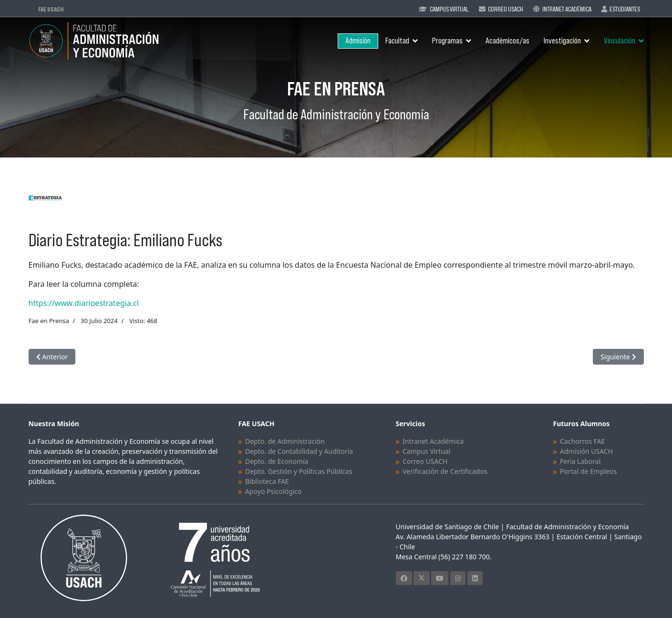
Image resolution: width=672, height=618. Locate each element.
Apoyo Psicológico (273, 491)
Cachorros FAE (582, 441)
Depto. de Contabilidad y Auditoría (299, 451)
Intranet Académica (567, 9)
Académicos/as (507, 41)
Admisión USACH (586, 451)
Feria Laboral (580, 461)
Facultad (397, 41)
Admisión (358, 41)
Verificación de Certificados (445, 471)
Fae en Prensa (49, 321)
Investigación (562, 41)
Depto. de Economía (277, 461)
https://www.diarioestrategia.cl (84, 303)
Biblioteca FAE (267, 481)
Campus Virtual (449, 9)
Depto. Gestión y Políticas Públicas (299, 471)
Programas (447, 41)
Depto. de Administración (285, 441)
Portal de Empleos (588, 471)
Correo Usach (506, 9)
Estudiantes (625, 9)
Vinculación (620, 41)
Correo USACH (425, 461)
